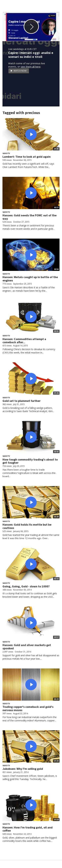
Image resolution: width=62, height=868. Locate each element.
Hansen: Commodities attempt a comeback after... (24, 341)
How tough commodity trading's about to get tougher (30, 461)
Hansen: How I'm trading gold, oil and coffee (28, 829)
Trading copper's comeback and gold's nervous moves (28, 708)
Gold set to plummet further (21, 401)
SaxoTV (6, 153)
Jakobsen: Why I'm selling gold (23, 769)
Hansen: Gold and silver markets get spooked (27, 647)
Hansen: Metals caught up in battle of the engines (30, 279)
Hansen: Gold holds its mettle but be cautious (27, 526)
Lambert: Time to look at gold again (27, 157)
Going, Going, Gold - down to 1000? (26, 586)
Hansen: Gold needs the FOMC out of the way (30, 217)
